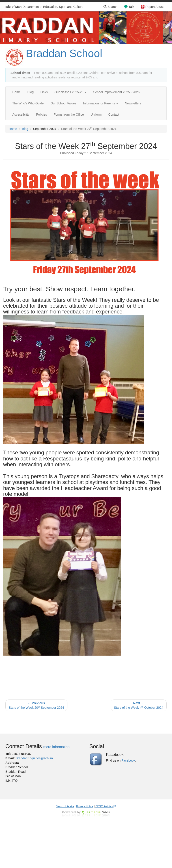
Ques (96, 812)
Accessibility (21, 114)
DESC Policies (106, 806)
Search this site (65, 806)
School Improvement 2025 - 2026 (116, 92)
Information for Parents (101, 103)
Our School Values (63, 103)
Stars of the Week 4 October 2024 (139, 705)
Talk (131, 7)
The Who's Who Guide (28, 103)
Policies (41, 114)
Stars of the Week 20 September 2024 (36, 705)
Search (110, 7)
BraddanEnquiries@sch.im (34, 758)
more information (56, 747)
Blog (30, 92)
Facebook (128, 760)
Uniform (96, 114)
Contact (114, 114)
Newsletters (133, 103)
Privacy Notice (85, 806)
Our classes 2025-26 (70, 92)
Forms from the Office (69, 114)
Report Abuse (155, 7)
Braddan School (64, 53)
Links (44, 92)
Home (16, 92)
